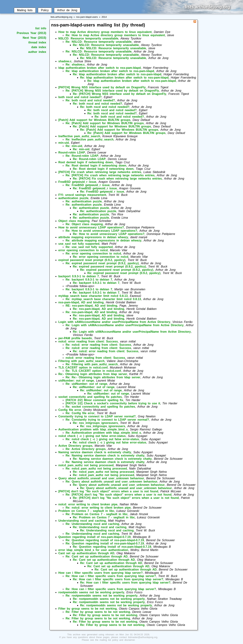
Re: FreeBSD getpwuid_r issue (88, 185)
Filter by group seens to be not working (88, 609)
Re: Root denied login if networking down (96, 166)
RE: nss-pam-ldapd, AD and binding (91, 306)
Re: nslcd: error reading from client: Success (98, 345)
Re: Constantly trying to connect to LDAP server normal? (107, 420)
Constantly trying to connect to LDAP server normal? (97, 416)
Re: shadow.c (75, 65)
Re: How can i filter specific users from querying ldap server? (111, 576)
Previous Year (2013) (31, 33)
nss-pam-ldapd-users (87, 17)
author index (37, 52)
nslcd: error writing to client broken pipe (88, 504)
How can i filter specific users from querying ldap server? (100, 573)
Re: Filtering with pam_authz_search (92, 364)
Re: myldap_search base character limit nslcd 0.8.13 (103, 299)
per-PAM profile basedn (75, 338)
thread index (37, 42)
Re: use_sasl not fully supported (89, 247)
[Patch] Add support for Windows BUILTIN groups (94, 120)
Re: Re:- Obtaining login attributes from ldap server (103, 377)
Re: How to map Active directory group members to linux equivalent (115, 35)
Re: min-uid (74, 146)
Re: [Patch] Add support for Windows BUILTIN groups (105, 123)
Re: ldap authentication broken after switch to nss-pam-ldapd (110, 71)
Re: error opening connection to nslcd (93, 253)
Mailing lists (25, 10)
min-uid (64, 143)
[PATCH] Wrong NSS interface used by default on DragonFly (102, 87)
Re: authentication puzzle (84, 201)
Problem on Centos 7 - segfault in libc (86, 511)
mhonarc (110, 634)
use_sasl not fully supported (79, 244)
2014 (104, 17)
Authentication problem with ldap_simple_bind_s (93, 429)
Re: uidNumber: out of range (86, 384)
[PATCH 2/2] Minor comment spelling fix (94, 400)
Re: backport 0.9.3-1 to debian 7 (89, 280)
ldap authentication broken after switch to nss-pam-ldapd (100, 68)
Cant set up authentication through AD (86, 553)
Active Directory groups (75, 446)
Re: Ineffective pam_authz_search (90, 139)
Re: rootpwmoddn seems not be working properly (102, 596)
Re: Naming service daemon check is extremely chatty (105, 455)
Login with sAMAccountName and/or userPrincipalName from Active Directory (114, 322)
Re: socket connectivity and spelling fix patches (100, 407)
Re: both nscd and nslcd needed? (90, 100)
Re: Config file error (80, 413)
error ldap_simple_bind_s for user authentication (93, 550)
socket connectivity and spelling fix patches (90, 397)
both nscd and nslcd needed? (80, 97)
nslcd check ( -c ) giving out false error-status (92, 436)
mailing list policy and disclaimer (117, 640)
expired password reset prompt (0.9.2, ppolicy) (92, 260)
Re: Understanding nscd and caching (92, 524)
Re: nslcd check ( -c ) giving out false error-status (102, 439)
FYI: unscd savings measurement (82, 195)
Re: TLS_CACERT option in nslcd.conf (93, 371)
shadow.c (65, 61)
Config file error (70, 410)
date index (39, 47)
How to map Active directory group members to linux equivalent (105, 32)
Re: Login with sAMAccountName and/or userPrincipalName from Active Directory (125, 325)
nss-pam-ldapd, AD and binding (81, 302)
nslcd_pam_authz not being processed (86, 465)
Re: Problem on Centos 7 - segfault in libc (97, 514)
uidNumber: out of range (76, 381)
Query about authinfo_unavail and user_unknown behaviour (101, 478)
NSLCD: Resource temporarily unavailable (88, 38)
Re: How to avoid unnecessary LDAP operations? (101, 231)
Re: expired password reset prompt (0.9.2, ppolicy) (102, 263)
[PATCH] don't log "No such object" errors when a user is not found (108, 491)
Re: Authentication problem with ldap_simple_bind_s (103, 433)
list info (41, 28)
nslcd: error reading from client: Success (88, 341)
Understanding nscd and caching (82, 521)
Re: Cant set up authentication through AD (97, 556)
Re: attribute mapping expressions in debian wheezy (103, 240)
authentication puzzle (73, 198)
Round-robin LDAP (72, 152)
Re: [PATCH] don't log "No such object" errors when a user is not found (119, 495)
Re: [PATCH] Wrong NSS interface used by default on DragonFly (112, 91)
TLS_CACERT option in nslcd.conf (83, 368)
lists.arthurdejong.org (61, 17)
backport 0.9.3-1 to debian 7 (79, 276)
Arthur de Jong (67, 10)
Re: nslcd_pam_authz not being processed (96, 469)
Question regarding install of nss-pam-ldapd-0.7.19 (94, 537)
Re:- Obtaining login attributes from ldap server (93, 374)
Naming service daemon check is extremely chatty (95, 452)
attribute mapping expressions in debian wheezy (93, 237)
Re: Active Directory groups (86, 449)
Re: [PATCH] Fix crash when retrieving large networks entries (110, 175)
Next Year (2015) (34, 38)
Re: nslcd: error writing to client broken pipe (98, 508)
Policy (45, 10)
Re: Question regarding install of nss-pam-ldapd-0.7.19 (105, 540)
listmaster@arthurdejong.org (143, 637)
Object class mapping (74, 221)
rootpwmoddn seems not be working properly (91, 592)
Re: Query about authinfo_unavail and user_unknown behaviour (111, 482)
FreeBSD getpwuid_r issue (77, 182)
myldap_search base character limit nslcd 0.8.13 (93, 296)
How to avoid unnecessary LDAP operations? (91, 227)
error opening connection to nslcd (83, 250)
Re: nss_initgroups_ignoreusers (95, 423)
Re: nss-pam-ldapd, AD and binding (98, 309)
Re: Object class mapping (84, 224)
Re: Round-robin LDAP (82, 156)
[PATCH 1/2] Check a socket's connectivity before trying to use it (113, 403)
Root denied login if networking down (86, 162)
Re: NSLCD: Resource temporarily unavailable (99, 42)
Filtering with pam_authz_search (81, 361)
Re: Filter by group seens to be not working (98, 612)
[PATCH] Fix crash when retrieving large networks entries (100, 172)
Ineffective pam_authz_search (79, 136)
